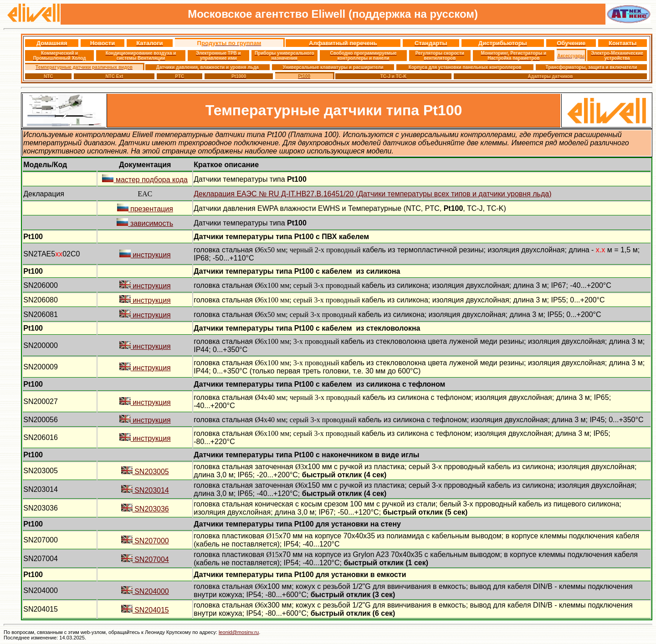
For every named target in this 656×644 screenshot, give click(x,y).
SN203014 (145, 490)
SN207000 (145, 541)
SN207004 (145, 560)
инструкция (145, 255)
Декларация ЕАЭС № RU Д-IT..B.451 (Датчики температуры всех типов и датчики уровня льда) (372, 194)
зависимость (145, 223)
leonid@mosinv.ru (239, 632)
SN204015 (145, 610)
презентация (145, 209)
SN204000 (145, 591)
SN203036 (145, 509)
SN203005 (145, 472)
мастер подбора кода (145, 180)
